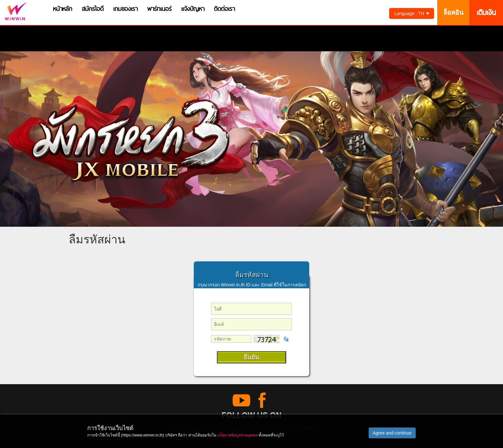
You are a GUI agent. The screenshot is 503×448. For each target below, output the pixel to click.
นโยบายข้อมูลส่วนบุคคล (237, 435)
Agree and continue (392, 433)
